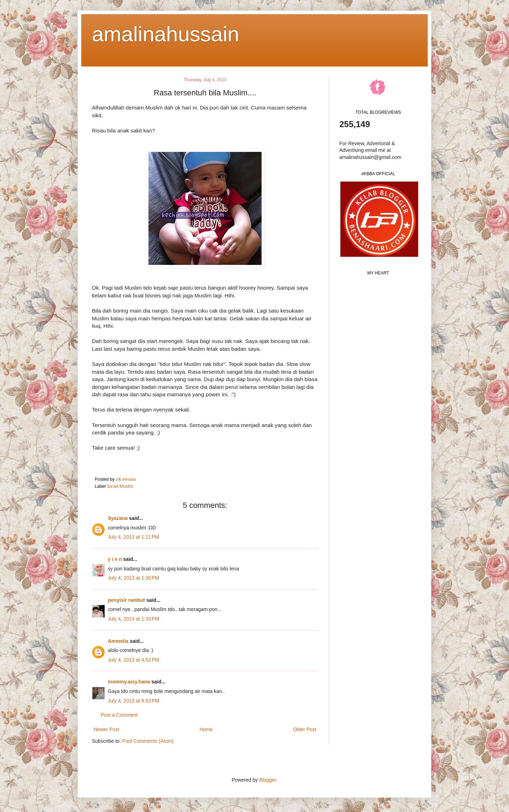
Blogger (267, 780)
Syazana (118, 518)
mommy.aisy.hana (129, 682)
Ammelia (118, 641)
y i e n (116, 559)
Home (206, 729)
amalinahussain (166, 34)
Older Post (305, 729)
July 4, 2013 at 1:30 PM (133, 578)
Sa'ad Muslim (120, 486)
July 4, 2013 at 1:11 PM (133, 537)
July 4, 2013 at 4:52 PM (133, 660)
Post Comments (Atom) (148, 741)
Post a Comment (119, 715)
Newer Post (106, 729)
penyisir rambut (126, 600)
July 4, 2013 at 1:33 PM (133, 619)
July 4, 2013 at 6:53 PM (133, 701)
